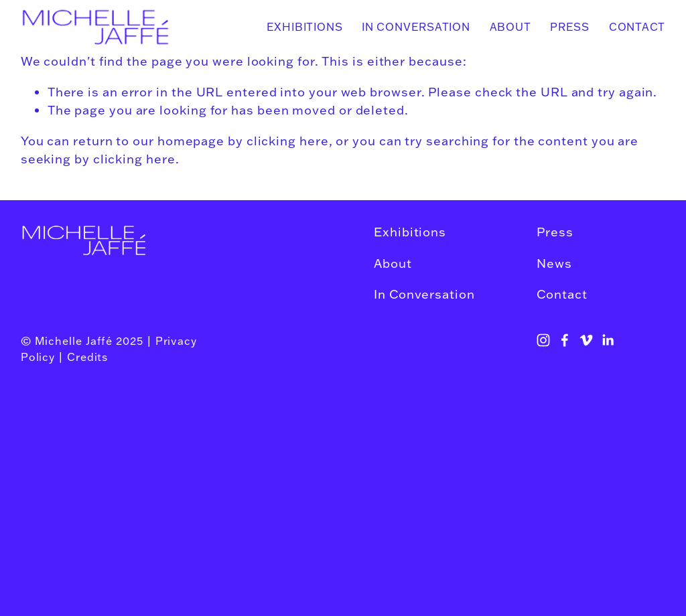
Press (570, 27)
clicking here (288, 141)
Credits (87, 357)
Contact (637, 27)
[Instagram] (543, 340)
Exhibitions (305, 27)
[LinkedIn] (608, 340)
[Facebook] (565, 340)
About (510, 27)
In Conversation (416, 27)
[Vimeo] (586, 340)
